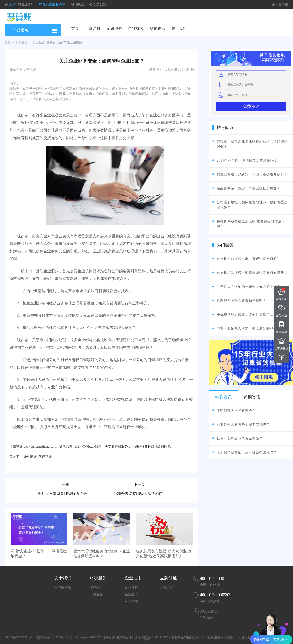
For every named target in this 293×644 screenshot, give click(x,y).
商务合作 (167, 587)
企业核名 (136, 28)
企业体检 (131, 587)
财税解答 (22, 43)
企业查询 (131, 594)
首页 (75, 28)
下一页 (139, 484)
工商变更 (96, 594)
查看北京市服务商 (52, 5)
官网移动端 (63, 587)
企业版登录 (280, 5)
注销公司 (96, 587)
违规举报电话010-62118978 (151, 637)
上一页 (64, 484)
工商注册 (93, 28)
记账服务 (114, 28)
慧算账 (18, 446)
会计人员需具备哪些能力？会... (64, 494)
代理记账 (45, 457)
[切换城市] (24, 5)
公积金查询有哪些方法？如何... (139, 494)
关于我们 (179, 28)
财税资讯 (157, 28)
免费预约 (251, 107)
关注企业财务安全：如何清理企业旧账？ (58, 43)
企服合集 (131, 601)
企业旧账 (100, 251)
